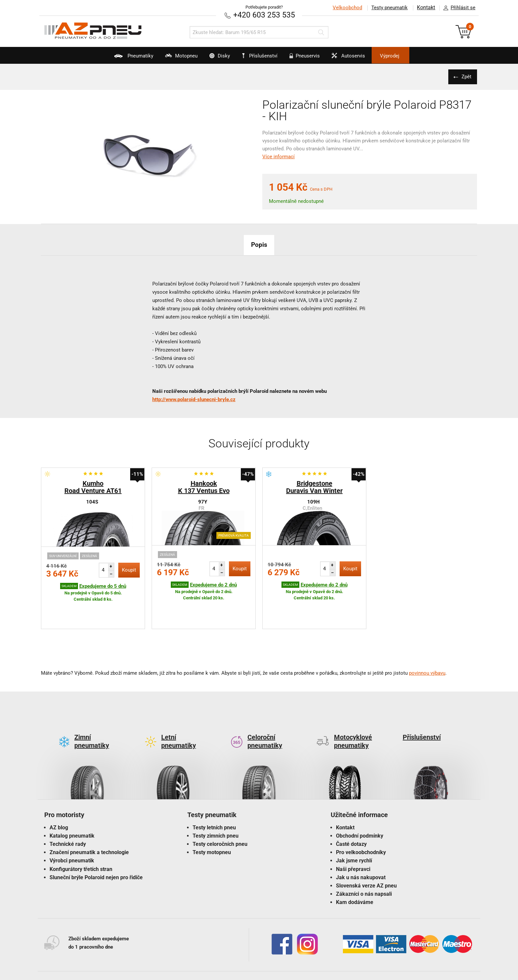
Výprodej (408, 56)
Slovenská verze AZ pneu (366, 854)
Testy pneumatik (388, 8)
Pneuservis (309, 58)
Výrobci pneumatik (72, 829)
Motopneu (168, 58)
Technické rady (68, 813)
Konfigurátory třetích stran (81, 838)
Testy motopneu (212, 821)
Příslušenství (262, 56)
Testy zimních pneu (216, 804)
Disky (212, 58)
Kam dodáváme (355, 871)
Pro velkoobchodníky (361, 821)
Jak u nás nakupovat (361, 846)
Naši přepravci (353, 838)
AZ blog (59, 796)
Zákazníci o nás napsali (364, 863)
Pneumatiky (114, 58)
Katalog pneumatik (72, 804)
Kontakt (425, 8)
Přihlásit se (458, 8)
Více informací (278, 156)
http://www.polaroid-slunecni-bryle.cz (194, 399)
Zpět (465, 76)
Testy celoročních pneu (220, 813)
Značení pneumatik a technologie (89, 821)
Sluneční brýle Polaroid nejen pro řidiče (96, 846)
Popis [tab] (259, 244)
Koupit (129, 570)
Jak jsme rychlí (354, 829)
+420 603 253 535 (264, 15)
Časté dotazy (351, 813)
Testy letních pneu (214, 796)
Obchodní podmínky (360, 804)
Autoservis (359, 58)
